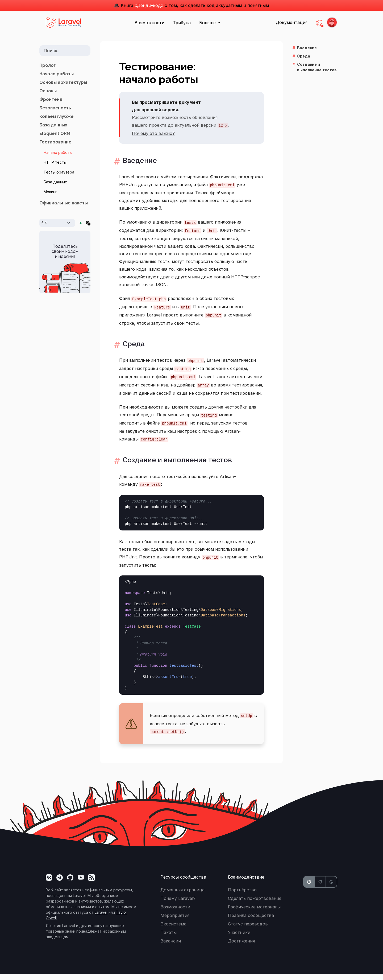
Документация (292, 22)
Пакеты (168, 938)
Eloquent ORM (55, 133)
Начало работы (57, 74)
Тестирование (55, 142)
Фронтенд (51, 99)
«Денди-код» (149, 5)
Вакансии (171, 947)
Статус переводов (248, 930)
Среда (132, 347)
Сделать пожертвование (255, 904)
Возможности (149, 23)
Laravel (101, 918)
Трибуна (182, 23)
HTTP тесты (55, 162)
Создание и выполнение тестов (185, 465)
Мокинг (50, 192)
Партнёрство (242, 896)
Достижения (241, 947)
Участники (239, 938)
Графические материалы (254, 913)
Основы (48, 91)
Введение (140, 161)
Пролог (47, 65)
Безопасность (55, 108)
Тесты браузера (59, 172)
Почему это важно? (153, 133)
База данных (53, 125)
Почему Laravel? (178, 904)
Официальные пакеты (64, 203)
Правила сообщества (251, 921)
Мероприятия (175, 921)
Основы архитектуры (63, 82)
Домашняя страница (182, 896)
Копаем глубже (57, 116)
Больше (208, 23)
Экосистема (173, 930)
